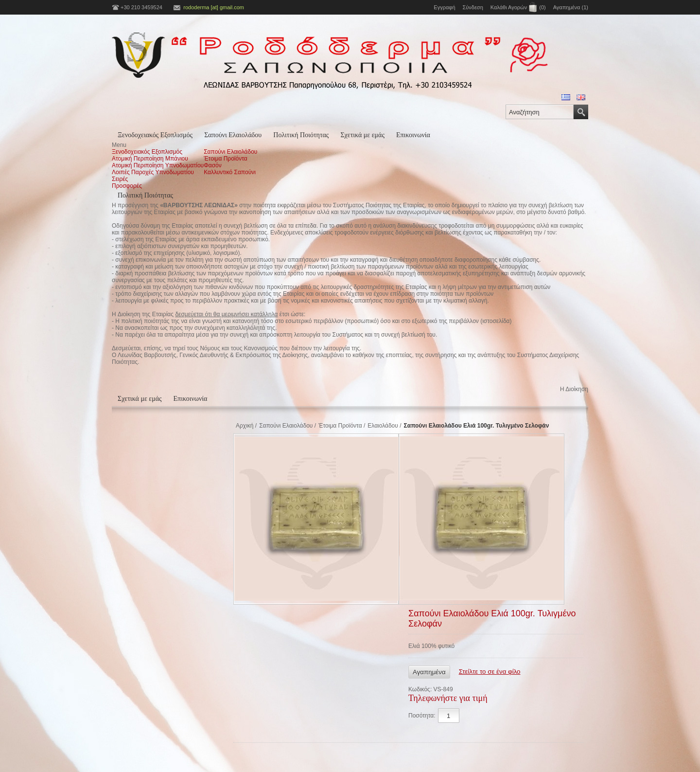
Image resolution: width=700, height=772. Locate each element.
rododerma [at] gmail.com (214, 7)
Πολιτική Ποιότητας (301, 135)
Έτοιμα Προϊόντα (226, 159)
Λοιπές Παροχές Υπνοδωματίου (153, 172)
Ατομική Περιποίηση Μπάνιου (150, 159)
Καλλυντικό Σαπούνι (230, 172)
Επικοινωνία (413, 135)
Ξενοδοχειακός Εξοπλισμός (155, 135)
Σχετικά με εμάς (362, 135)
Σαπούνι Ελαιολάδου (233, 135)
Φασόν (213, 165)
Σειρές (120, 179)
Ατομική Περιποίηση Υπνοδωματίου (158, 165)
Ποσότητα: (422, 716)
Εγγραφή (444, 7)
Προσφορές (127, 186)
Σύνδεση (473, 7)
